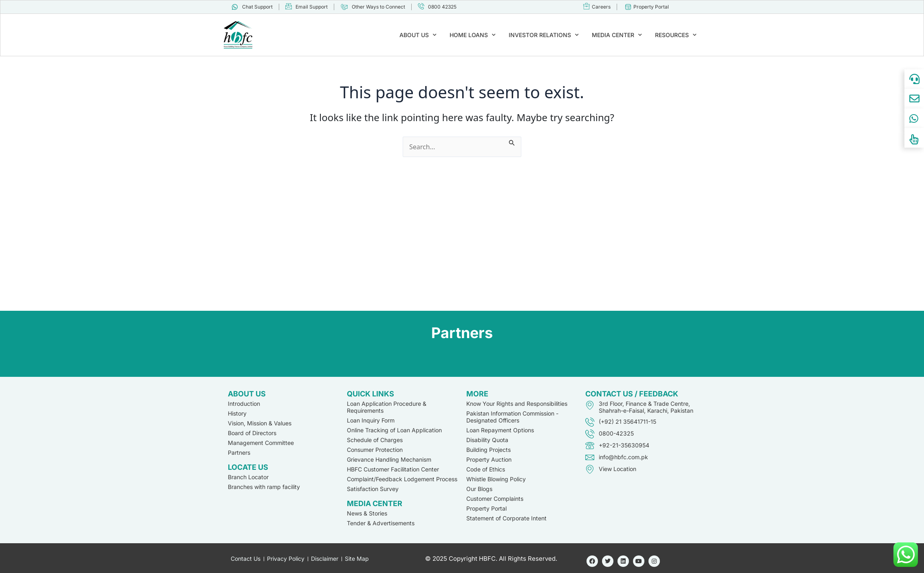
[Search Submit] (512, 142)
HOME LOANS (473, 35)
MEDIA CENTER (617, 35)
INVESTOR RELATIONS (544, 35)
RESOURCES (676, 35)
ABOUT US (418, 35)
